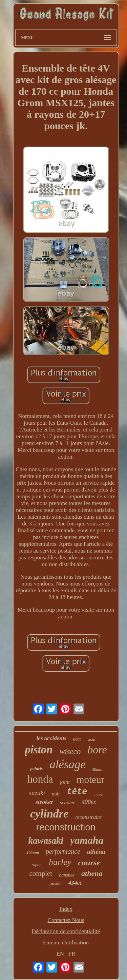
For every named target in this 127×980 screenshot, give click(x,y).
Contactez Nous (66, 920)
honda (40, 779)
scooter (67, 803)
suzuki (37, 793)
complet (41, 873)
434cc (75, 883)
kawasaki (46, 841)
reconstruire (88, 817)
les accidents (51, 738)
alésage (68, 764)
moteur (90, 780)
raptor (37, 865)
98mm (97, 770)
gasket (56, 883)
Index (66, 909)
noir (56, 794)
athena (92, 873)
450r (92, 740)
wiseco (70, 752)
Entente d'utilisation (66, 943)
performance (63, 851)
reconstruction (66, 827)
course (89, 863)
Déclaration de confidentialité (66, 931)
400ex (89, 802)
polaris (36, 768)
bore (97, 750)
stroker (44, 802)
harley (60, 862)
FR (72, 954)
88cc (77, 739)
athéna (96, 852)
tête (77, 792)
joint (65, 782)
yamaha (87, 840)
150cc (98, 795)
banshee (67, 875)
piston (39, 750)
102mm (33, 853)
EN (60, 954)
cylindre (49, 814)
